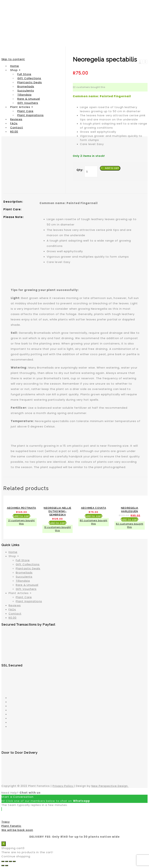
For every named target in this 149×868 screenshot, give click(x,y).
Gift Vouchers (26, 589)
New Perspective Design (110, 786)
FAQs (12, 609)
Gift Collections (28, 564)
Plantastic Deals (28, 568)
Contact (15, 614)
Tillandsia (23, 581)
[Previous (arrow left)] (3, 866)
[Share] (7, 861)
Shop (14, 556)
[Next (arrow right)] (7, 866)
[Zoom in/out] (14, 861)
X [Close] (4, 844)
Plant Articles (20, 593)
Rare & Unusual (27, 585)
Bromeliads (24, 573)
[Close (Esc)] (3, 861)
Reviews (15, 605)
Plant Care (24, 597)
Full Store (23, 560)
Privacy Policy (63, 786)
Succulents (24, 577)
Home (13, 552)
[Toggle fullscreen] (10, 861)
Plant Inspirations (29, 601)
